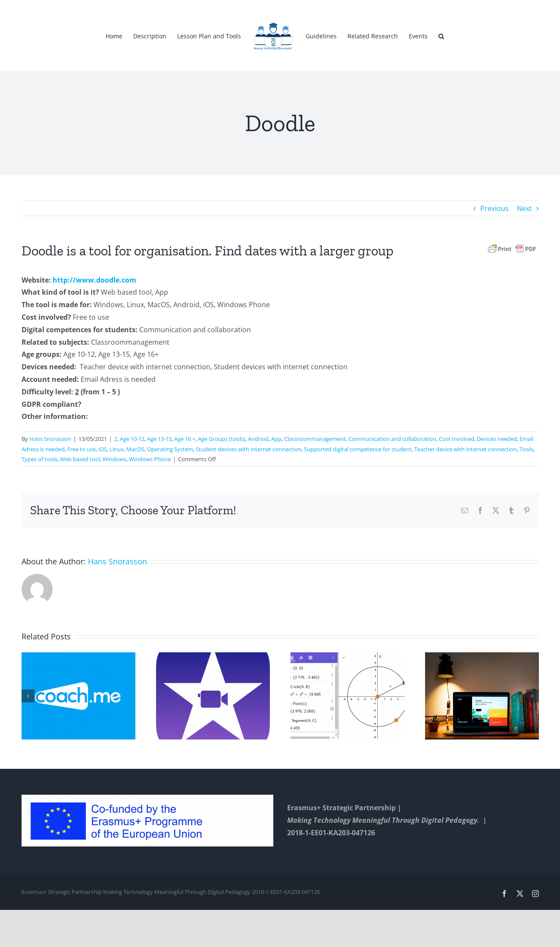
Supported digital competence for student (358, 449)
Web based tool (80, 459)
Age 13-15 (159, 439)
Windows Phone (150, 459)
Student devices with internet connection (249, 449)
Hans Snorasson (50, 439)
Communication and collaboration (392, 439)
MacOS (135, 449)
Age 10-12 (132, 439)
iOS (103, 449)
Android (258, 439)
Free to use (81, 449)
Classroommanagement (315, 439)
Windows (114, 459)
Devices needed (497, 439)
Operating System (170, 449)
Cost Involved (457, 439)
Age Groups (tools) (222, 439)
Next (524, 208)
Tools (526, 449)
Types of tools (39, 459)
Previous (494, 208)
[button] (441, 36)
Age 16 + (185, 439)
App (276, 439)
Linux (117, 449)
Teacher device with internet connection (466, 449)
